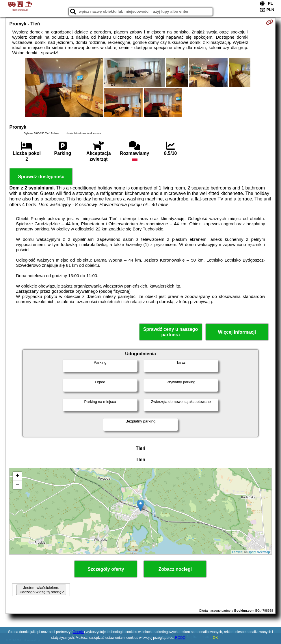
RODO (180, 638)
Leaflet (237, 552)
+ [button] (17, 476)
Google (78, 632)
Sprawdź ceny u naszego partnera (171, 332)
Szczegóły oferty (106, 569)
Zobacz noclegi (175, 569)
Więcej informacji (237, 332)
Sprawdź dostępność (41, 177)
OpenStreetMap (259, 552)
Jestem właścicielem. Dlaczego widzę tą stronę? (41, 590)
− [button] (17, 485)
